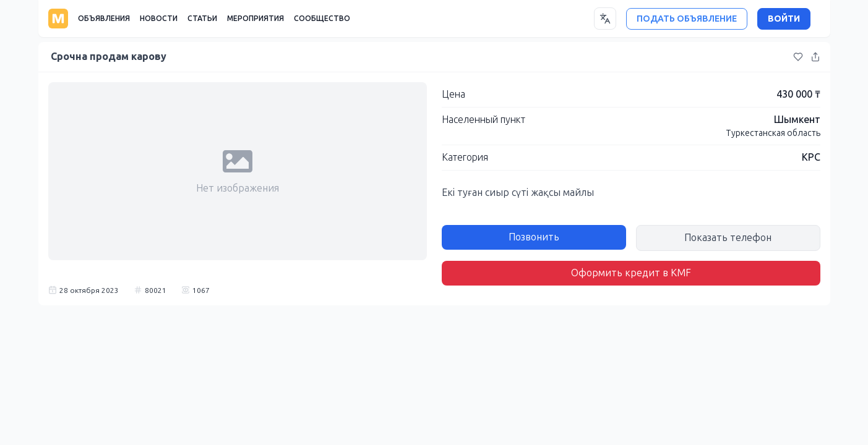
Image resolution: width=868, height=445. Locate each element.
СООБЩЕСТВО (322, 19)
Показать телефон (728, 238)
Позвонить (534, 237)
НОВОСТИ (159, 19)
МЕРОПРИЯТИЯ (256, 19)
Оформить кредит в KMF (631, 273)
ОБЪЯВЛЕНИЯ (104, 19)
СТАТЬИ (202, 19)
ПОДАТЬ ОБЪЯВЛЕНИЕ (687, 19)
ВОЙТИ (784, 19)
